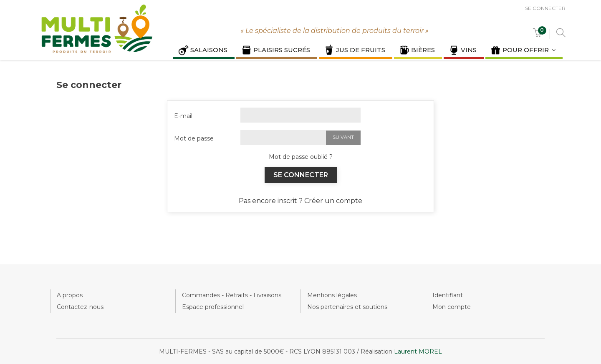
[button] (538, 35)
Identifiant (448, 295)
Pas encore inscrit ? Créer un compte (300, 201)
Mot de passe (194, 138)
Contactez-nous (80, 307)
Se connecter (545, 8)
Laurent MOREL (418, 351)
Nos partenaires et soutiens (347, 307)
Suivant (343, 137)
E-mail (183, 116)
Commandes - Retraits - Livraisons (232, 295)
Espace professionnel (213, 307)
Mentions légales (332, 295)
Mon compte (452, 307)
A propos (70, 295)
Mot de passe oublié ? (301, 157)
